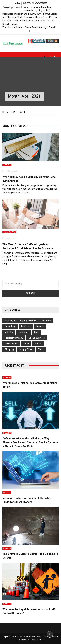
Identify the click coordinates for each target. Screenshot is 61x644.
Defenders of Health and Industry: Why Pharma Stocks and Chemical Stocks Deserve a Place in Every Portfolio (30, 442)
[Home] (5, 112)
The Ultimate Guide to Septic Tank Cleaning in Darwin (29, 27)
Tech (41, 349)
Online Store (11, 344)
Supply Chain (26, 349)
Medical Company (14, 338)
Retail (8, 165)
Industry (9, 332)
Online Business (37, 338)
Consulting (10, 232)
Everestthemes (37, 640)
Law (36, 332)
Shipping (9, 349)
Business (46, 320)
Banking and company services (21, 320)
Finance (40, 326)
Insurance (24, 332)
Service (38, 344)
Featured (26, 326)
